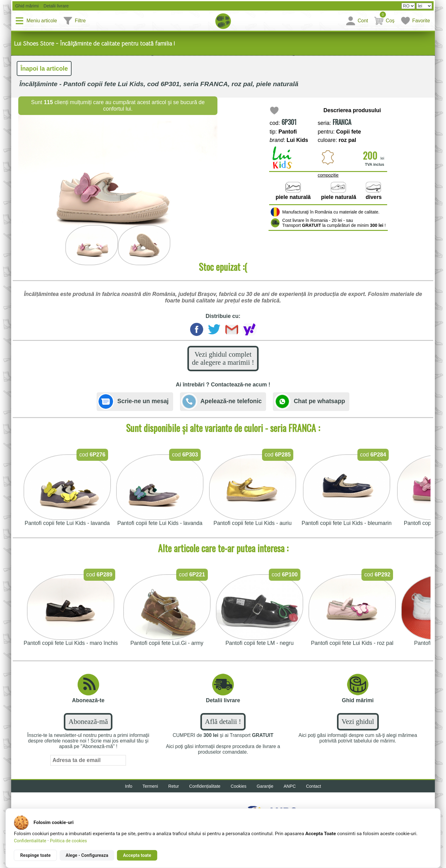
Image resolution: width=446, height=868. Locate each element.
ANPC (290, 786)
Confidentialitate (30, 841)
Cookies (239, 786)
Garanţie (265, 786)
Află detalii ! (223, 722)
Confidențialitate (205, 786)
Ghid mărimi (26, 6)
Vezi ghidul (358, 722)
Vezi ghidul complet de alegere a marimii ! (223, 358)
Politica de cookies (68, 841)
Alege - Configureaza (87, 855)
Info (129, 786)
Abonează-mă (88, 722)
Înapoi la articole (44, 68)
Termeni (150, 786)
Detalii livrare (54, 6)
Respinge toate (35, 855)
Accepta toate (137, 855)
